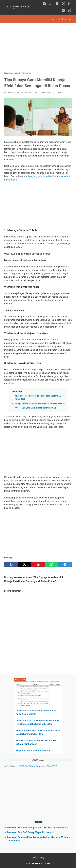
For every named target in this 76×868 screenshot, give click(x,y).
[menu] (8, 19)
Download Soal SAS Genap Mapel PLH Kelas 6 (31, 832)
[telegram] (63, 11)
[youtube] (44, 4)
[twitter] (63, 4)
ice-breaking (65, 477)
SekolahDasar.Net (42, 863)
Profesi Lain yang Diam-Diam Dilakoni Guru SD (36, 408)
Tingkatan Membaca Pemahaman (33, 751)
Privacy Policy (38, 858)
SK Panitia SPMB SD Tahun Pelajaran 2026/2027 (32, 766)
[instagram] (70, 4)
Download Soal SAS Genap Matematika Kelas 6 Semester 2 (37, 828)
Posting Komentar (55, 93)
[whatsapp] (70, 11)
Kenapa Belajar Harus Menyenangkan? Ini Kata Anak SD (40, 403)
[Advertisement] (38, 48)
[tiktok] (51, 4)
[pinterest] (38, 564)
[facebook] (57, 4)
